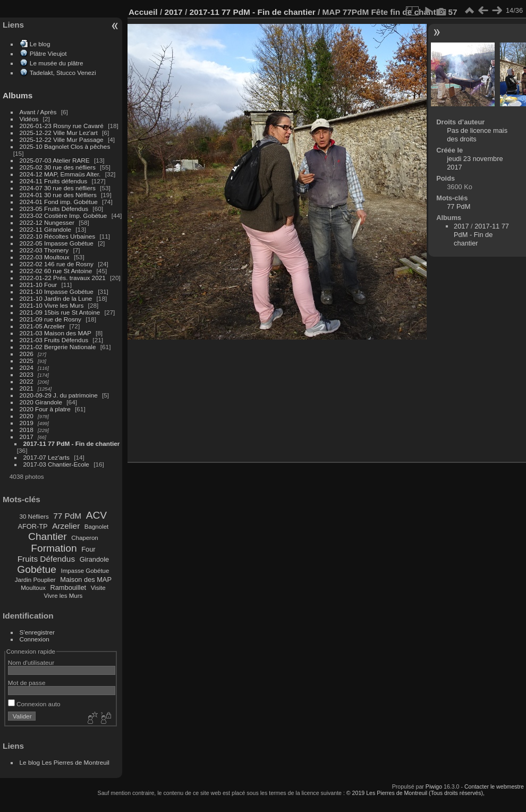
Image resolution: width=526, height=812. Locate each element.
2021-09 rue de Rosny (50, 319)
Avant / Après (38, 112)
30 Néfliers (34, 517)
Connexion (35, 639)
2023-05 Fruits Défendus (54, 209)
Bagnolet (96, 527)
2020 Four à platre (45, 409)
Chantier (48, 536)
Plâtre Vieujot (48, 53)
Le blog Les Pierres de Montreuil (65, 762)
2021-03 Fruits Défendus (54, 340)
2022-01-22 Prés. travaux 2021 (63, 278)
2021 (27, 388)
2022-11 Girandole (45, 229)
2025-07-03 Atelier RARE (55, 160)
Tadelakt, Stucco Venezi (63, 73)
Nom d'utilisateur (31, 662)
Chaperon (85, 538)
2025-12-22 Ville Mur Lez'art (59, 133)
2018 (27, 430)
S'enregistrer (37, 632)
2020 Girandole (41, 402)
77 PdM (67, 516)
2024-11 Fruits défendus (54, 181)
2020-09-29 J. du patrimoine (59, 395)
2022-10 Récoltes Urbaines (58, 236)
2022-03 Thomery (44, 250)
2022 (27, 381)
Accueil (143, 12)
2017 (27, 437)
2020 (27, 416)
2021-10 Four (39, 285)
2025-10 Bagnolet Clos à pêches (65, 146)
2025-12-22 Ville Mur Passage (62, 139)
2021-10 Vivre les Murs (52, 305)
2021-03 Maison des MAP (56, 333)
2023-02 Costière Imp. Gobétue (63, 215)
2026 (27, 354)
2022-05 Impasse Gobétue (57, 243)
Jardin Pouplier (35, 580)
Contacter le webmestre (494, 786)
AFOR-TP (32, 526)
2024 (27, 367)
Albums (18, 95)
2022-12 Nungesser (47, 222)
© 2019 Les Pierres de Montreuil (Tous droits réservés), (415, 793)
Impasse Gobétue (85, 571)
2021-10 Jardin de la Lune (56, 298)
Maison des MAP (86, 580)
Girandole (95, 559)
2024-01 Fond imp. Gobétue (59, 202)
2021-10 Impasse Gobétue (57, 291)
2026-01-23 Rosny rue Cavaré (62, 126)
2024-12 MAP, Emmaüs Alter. (60, 174)
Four (88, 549)
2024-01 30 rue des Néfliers (59, 195)
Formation (54, 548)
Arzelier (66, 526)
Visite (98, 588)
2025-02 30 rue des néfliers (58, 167)
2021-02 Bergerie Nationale (58, 347)
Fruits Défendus (46, 559)
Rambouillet (69, 587)
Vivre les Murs (63, 596)
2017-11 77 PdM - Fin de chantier (72, 443)
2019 (27, 423)
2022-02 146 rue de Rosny (57, 264)
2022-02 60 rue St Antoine (56, 271)
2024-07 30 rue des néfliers (58, 188)
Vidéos (29, 119)
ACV (96, 515)
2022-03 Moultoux (45, 257)
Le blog (40, 44)
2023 (27, 374)
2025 (27, 361)
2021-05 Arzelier (43, 326)
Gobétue (37, 569)
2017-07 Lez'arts (46, 457)
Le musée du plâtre (57, 63)
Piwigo (434, 786)
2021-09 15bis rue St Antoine (60, 312)
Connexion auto (34, 704)
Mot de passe (27, 683)
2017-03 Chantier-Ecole (56, 464)
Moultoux (33, 588)
